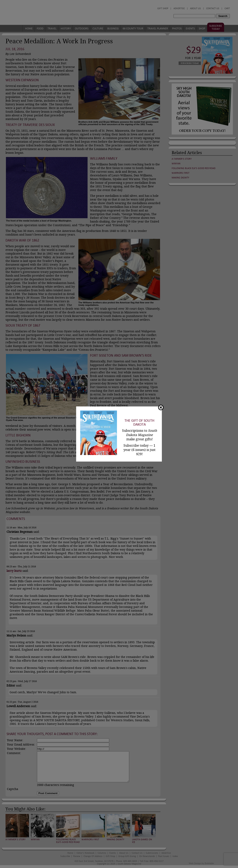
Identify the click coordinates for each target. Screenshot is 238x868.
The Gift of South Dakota (139, 423)
